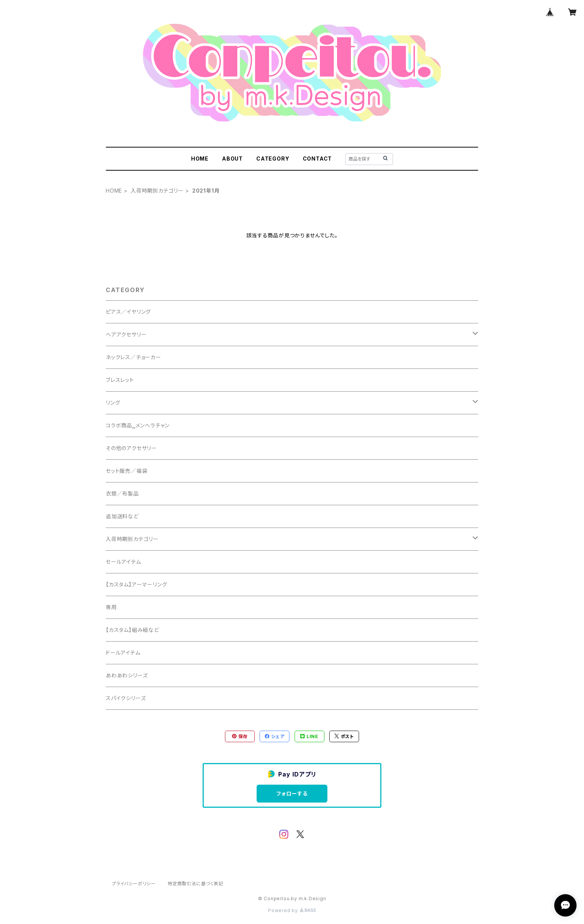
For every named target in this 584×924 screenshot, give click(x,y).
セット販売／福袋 (126, 471)
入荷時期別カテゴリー (157, 191)
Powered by (292, 910)
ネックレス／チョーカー (134, 357)
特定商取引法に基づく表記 (196, 884)
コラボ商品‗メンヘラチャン (138, 425)
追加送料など (122, 516)
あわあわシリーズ (127, 675)
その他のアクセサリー (131, 448)
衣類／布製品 (122, 493)
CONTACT (318, 159)
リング (113, 403)
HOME (200, 159)
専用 (111, 607)
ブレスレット (120, 380)
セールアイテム (123, 562)
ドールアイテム (123, 653)
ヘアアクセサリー (126, 334)
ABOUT (232, 159)
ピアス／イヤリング (128, 312)
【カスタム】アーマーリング (136, 584)
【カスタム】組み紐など (132, 630)
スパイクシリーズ (126, 698)
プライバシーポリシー (134, 884)
